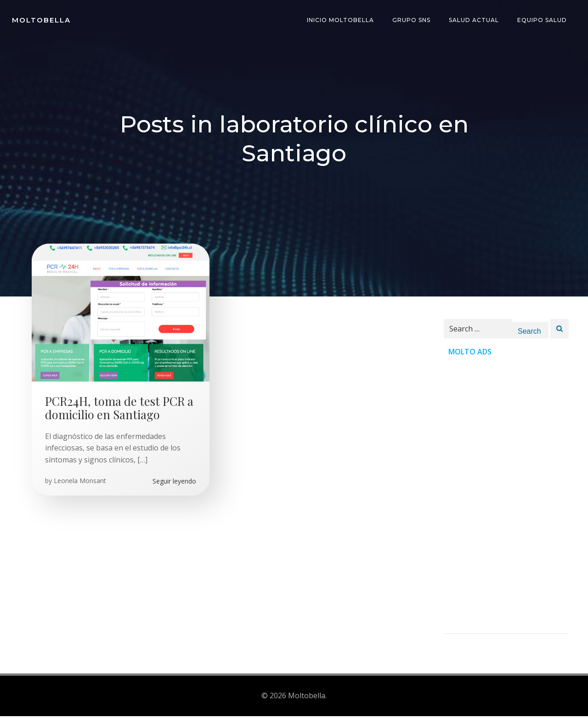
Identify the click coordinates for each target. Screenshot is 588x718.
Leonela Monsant (80, 483)
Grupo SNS (412, 20)
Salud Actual (475, 20)
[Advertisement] (506, 499)
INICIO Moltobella (341, 20)
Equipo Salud (543, 20)
